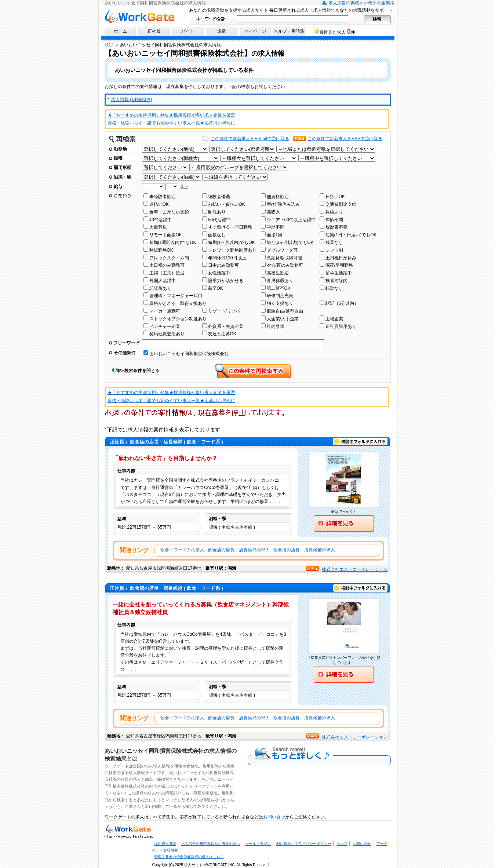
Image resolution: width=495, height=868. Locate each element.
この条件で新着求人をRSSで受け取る (345, 139)
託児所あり (160, 288)
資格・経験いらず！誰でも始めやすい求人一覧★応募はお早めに (171, 123)
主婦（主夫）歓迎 (167, 273)
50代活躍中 (219, 220)
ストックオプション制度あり (178, 319)
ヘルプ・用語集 (289, 31)
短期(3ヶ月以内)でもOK (290, 242)
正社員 (154, 31)
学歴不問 (276, 227)
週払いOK (159, 204)
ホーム (120, 31)
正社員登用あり (341, 327)
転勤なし (334, 288)
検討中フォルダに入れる (360, 442)
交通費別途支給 (341, 204)
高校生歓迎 (278, 273)
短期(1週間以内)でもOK (173, 242)
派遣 (222, 31)
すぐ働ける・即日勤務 (230, 227)
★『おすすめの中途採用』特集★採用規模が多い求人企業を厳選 (171, 115)
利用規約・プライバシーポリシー (304, 844)
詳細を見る (344, 524)
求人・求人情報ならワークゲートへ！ (129, 830)
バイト (188, 31)
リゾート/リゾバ (224, 311)
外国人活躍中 (163, 281)
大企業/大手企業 (283, 319)
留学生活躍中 (339, 273)
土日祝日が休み (341, 258)
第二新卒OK (279, 288)
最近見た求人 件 (337, 32)
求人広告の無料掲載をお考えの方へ (211, 844)
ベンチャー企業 (165, 327)
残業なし (334, 242)
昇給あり (334, 212)
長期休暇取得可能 (284, 258)
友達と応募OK (222, 334)
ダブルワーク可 (282, 250)
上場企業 (334, 319)
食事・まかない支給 (169, 212)
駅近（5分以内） (342, 303)
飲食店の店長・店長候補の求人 (239, 550)
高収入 (273, 212)
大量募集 (158, 227)
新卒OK (216, 288)
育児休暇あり (280, 281)
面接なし (217, 235)
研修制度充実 (280, 296)
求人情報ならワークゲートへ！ (140, 16)
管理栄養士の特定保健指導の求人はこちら (189, 857)
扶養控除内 (336, 281)
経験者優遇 (219, 197)
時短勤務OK (161, 250)
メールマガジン (258, 844)
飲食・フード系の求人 (182, 550)
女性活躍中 (219, 273)
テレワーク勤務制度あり (232, 250)
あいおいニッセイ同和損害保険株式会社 (189, 354)
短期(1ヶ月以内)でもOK (232, 242)
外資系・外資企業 (226, 327)
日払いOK (335, 197)
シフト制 (334, 250)
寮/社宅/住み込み (283, 204)
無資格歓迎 (278, 197)
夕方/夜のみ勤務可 (285, 265)
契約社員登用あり (167, 334)
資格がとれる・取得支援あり (178, 303)
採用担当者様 (165, 844)
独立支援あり (280, 303)
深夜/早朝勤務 (339, 265)
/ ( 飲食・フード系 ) (166, 442)
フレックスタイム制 (169, 258)
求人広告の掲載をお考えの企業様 (361, 3)
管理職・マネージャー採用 (176, 296)
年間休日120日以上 (227, 258)
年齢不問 (334, 220)
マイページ (255, 31)
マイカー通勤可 (165, 311)
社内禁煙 (276, 327)
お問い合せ (274, 817)
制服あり (217, 212)
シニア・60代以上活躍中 (291, 220)
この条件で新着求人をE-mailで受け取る (250, 139)
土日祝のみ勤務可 (167, 265)
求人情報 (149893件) (132, 99)
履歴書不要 (336, 227)
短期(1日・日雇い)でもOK (351, 235)
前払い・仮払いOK (227, 204)
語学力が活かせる (226, 281)
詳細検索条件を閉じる (138, 371)
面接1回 (275, 235)
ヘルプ (342, 844)
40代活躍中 (161, 220)
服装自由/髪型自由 (285, 311)
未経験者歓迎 (163, 197)
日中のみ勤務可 (223, 265)
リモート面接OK (166, 235)
